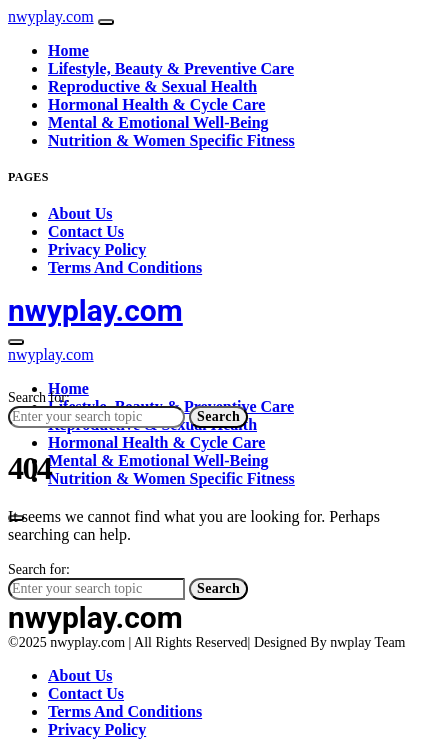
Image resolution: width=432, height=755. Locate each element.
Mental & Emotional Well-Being (158, 122)
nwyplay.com (51, 16)
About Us (80, 213)
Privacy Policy (97, 249)
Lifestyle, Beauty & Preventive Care (171, 68)
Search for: (39, 397)
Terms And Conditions (125, 267)
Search (218, 416)
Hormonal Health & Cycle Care (156, 104)
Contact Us (86, 231)
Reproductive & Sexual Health (152, 86)
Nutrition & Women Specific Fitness (171, 140)
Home (68, 50)
